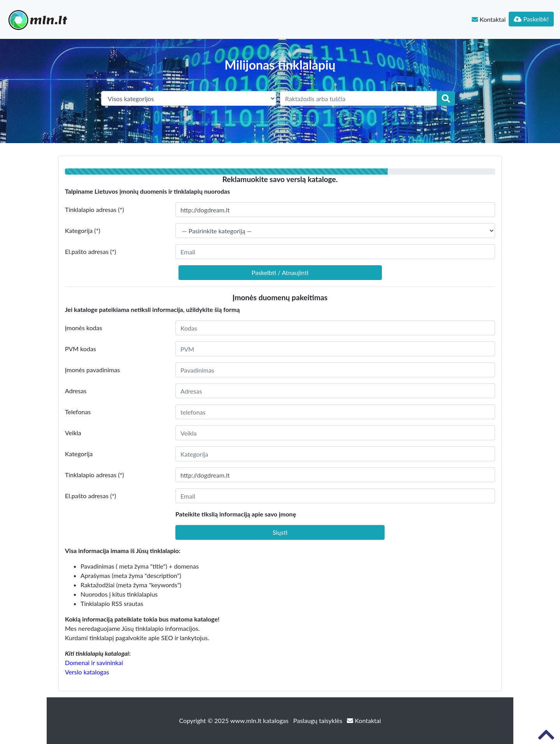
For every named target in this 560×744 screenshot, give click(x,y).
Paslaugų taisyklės (318, 720)
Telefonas (78, 412)
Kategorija (79, 454)
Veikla (73, 433)
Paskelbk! (531, 19)
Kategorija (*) (83, 230)
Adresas (76, 391)
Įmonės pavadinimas (92, 370)
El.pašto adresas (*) (91, 251)
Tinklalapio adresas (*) (94, 209)
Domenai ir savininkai (94, 663)
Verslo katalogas (87, 672)
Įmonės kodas (84, 328)
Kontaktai (489, 19)
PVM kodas (80, 349)
